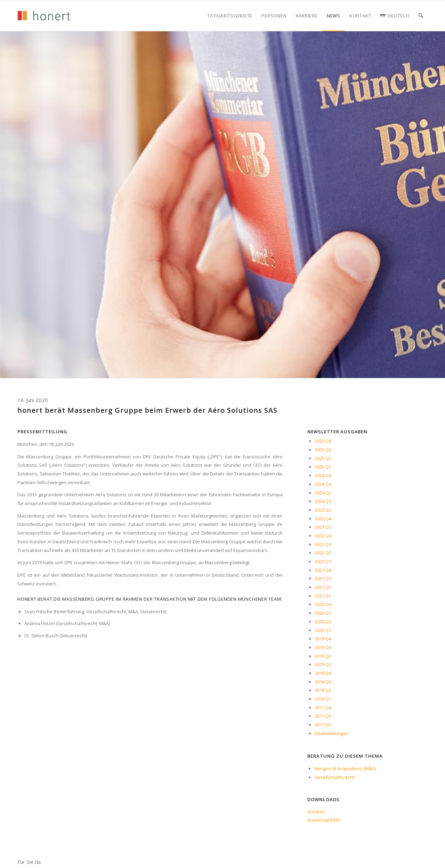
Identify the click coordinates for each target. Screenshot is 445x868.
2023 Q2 (323, 510)
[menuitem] (230, 16)
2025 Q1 (323, 467)
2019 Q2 (323, 656)
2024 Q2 (323, 493)
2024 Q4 (323, 475)
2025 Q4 (323, 441)
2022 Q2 (323, 553)
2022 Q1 (323, 561)
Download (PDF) (324, 820)
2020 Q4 (323, 604)
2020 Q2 (323, 622)
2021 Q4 (323, 570)
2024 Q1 (323, 501)
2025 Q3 (323, 450)
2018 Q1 (323, 699)
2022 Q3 (323, 544)
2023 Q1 (323, 527)
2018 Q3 (323, 682)
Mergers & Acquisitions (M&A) (345, 768)
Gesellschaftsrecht (334, 777)
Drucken (316, 812)
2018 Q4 (323, 673)
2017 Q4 (323, 708)
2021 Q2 (323, 587)
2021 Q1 (323, 596)
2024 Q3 (323, 484)
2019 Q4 (323, 639)
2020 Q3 (323, 613)
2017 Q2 (323, 725)
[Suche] (421, 16)
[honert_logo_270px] (44, 16)
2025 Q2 (323, 458)
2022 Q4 (323, 536)
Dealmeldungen (331, 733)
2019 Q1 (323, 664)
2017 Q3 (323, 716)
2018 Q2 (323, 690)
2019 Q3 (323, 647)
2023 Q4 (323, 519)
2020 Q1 (323, 630)
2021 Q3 (323, 578)
